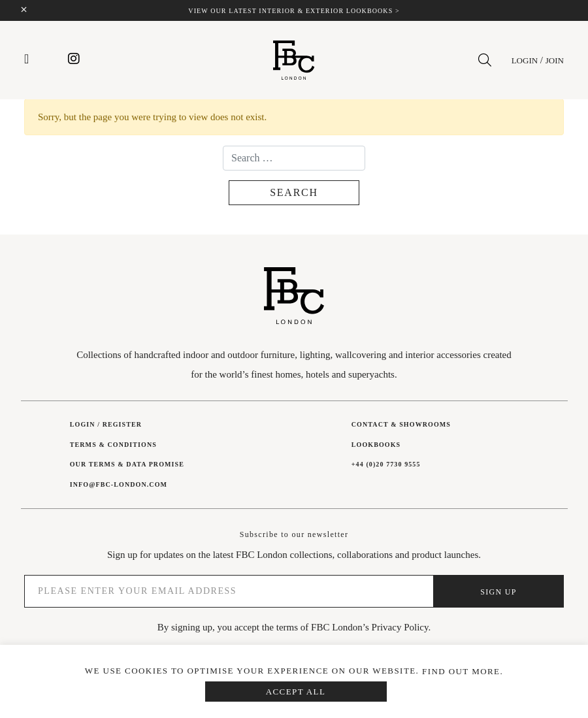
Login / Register (106, 424)
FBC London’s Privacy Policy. (371, 627)
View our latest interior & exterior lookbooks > (294, 11)
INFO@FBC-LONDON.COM (119, 484)
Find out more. (463, 671)
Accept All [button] (296, 692)
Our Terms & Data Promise (127, 464)
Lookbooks (376, 445)
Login (525, 60)
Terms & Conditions (113, 445)
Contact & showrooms (401, 424)
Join (555, 60)
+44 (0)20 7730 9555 (386, 464)
